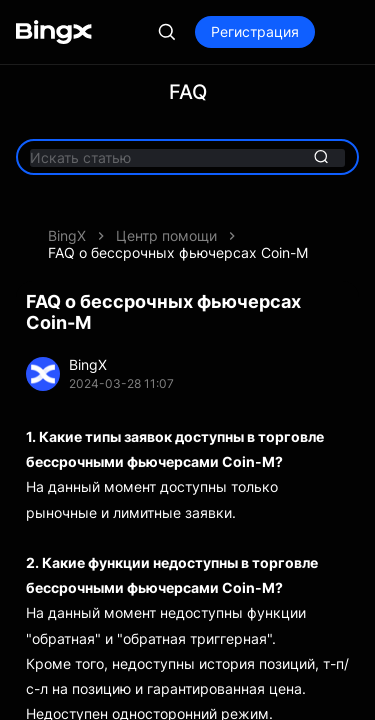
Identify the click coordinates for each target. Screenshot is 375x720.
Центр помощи (166, 235)
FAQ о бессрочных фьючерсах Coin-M (178, 252)
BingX (67, 235)
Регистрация (255, 31)
